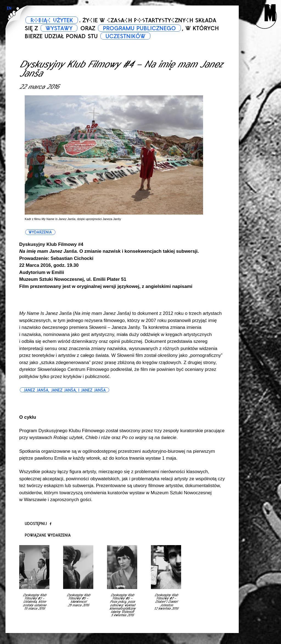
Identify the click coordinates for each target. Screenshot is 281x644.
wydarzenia (40, 232)
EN (9, 8)
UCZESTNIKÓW (125, 36)
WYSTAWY (59, 28)
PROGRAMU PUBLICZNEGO (139, 28)
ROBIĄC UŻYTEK (52, 20)
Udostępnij (38, 524)
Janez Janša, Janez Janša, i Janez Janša (64, 390)
